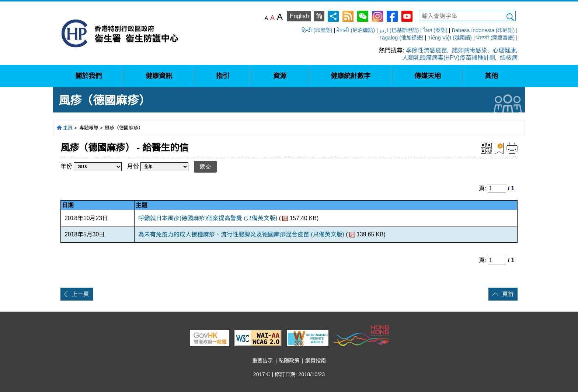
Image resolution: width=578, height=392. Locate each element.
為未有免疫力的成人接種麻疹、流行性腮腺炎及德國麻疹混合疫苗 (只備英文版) (241, 234)
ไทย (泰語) (435, 30)
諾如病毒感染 (470, 50)
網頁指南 (316, 361)
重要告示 (262, 361)
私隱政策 (289, 361)
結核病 (509, 58)
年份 (66, 166)
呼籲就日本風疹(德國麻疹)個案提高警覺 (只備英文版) (208, 218)
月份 (133, 166)
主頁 (68, 128)
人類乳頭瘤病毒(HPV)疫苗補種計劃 (449, 58)
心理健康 (504, 50)
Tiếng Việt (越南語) (450, 38)
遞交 (205, 167)
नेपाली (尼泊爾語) (356, 30)
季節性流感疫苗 (426, 50)
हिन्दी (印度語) (317, 30)
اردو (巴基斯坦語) (399, 30)
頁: (483, 188)
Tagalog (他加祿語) (401, 38)
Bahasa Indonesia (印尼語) (483, 30)
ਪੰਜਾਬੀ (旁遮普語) (496, 38)
